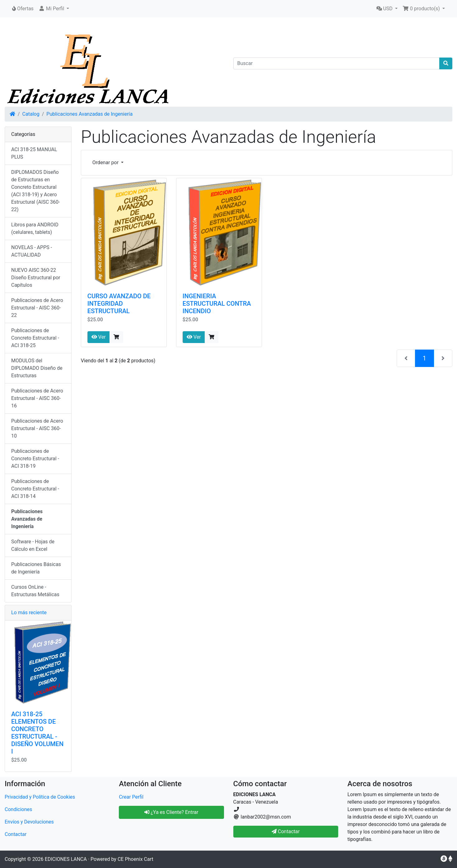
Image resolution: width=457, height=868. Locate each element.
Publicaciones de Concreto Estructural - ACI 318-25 (35, 338)
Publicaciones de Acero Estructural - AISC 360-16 (37, 398)
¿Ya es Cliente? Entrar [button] (171, 812)
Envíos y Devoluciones (29, 822)
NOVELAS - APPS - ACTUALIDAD (32, 251)
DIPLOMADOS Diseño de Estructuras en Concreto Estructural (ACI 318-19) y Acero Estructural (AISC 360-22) (35, 191)
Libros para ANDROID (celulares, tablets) (35, 228)
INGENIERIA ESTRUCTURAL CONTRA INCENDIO (217, 304)
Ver (99, 337)
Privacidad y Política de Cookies (40, 797)
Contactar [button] (286, 831)
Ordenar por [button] (106, 162)
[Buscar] (337, 63)
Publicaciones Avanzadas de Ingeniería (89, 114)
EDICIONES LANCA (66, 859)
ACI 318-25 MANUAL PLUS (34, 153)
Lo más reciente (29, 613)
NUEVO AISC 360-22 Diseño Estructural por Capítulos (36, 278)
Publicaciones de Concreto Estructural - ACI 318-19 (35, 459)
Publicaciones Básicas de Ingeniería (36, 568)
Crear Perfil (131, 797)
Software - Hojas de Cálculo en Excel (33, 545)
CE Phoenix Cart (135, 859)
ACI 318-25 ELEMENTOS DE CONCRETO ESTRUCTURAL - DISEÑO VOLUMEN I (37, 733)
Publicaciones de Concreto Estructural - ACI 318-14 (35, 489)
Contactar (16, 834)
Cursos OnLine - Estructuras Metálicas (35, 591)
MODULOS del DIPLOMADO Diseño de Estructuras (37, 368)
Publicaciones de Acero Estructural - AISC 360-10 (37, 428)
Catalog (31, 114)
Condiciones (18, 809)
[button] (54, 9)
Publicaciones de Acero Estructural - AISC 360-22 (37, 308)
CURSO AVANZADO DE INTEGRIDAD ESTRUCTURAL (119, 304)
